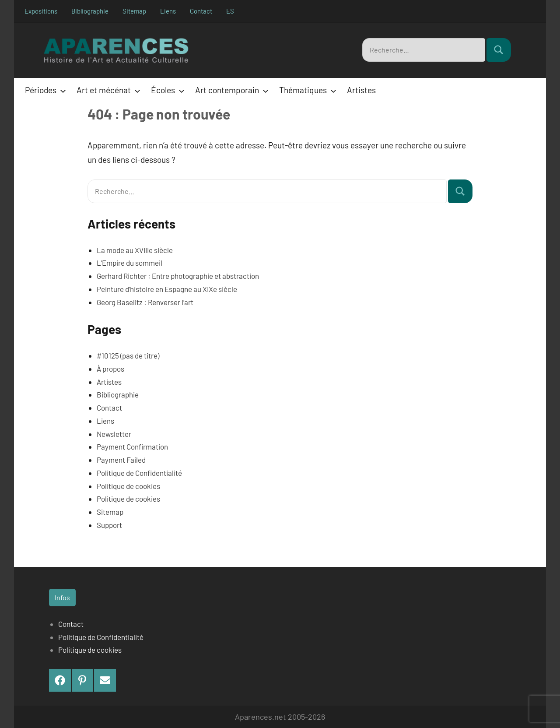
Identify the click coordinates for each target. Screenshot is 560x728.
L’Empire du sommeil (129, 263)
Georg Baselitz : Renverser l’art (145, 302)
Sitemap (134, 11)
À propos (110, 369)
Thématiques (306, 90)
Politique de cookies (128, 485)
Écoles (166, 90)
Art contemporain (230, 90)
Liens (168, 11)
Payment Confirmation (132, 447)
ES (230, 11)
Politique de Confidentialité (139, 473)
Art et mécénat (107, 90)
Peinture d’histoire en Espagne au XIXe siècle (167, 289)
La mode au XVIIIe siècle (135, 250)
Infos (62, 597)
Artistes (361, 90)
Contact (201, 11)
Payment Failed (121, 460)
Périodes (44, 90)
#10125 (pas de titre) (128, 355)
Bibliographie (90, 11)
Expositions (41, 11)
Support (109, 525)
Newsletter (114, 433)
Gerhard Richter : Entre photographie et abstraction (178, 276)
